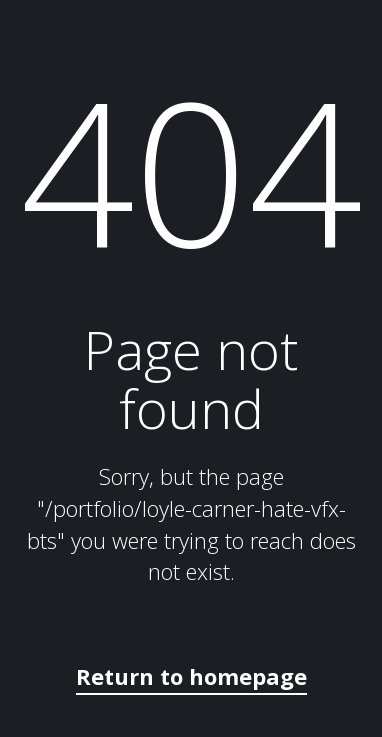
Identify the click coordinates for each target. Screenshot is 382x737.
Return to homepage (191, 676)
